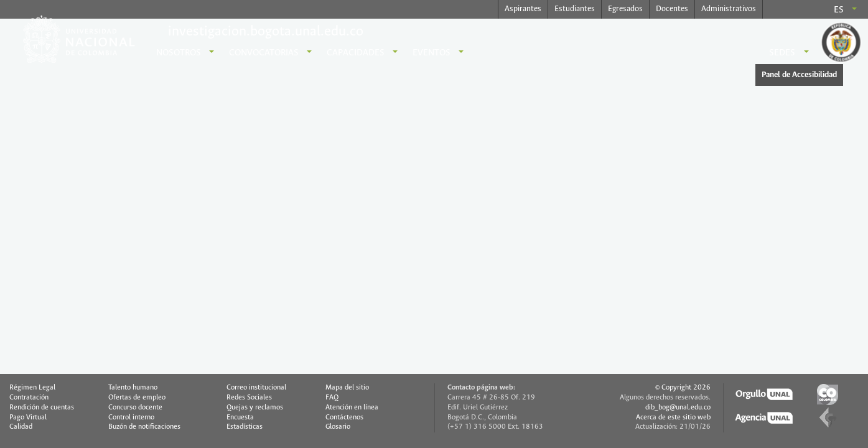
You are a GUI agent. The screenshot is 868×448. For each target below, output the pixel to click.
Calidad (21, 427)
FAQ (332, 398)
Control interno (131, 418)
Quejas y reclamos (255, 408)
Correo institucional (256, 388)
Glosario (338, 427)
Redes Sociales (249, 398)
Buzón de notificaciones (144, 427)
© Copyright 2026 (683, 388)
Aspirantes (523, 9)
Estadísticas (245, 427)
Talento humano (133, 388)
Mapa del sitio (347, 388)
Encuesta (240, 418)
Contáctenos (344, 418)
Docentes (672, 9)
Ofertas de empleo (137, 398)
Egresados (625, 9)
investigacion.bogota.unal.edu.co (266, 32)
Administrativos (729, 9)
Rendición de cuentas (42, 408)
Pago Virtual (28, 418)
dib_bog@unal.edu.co (678, 408)
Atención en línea (352, 408)
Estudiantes (575, 9)
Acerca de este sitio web (673, 418)
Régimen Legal (32, 388)
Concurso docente (135, 408)
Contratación (29, 398)
